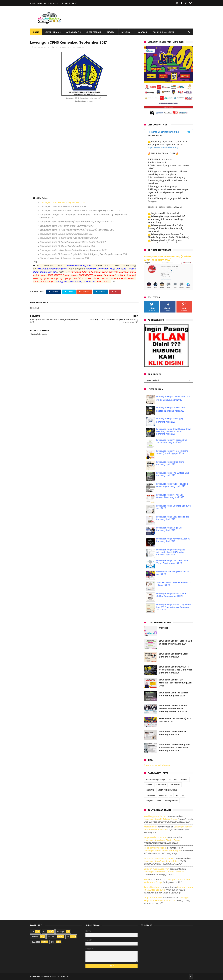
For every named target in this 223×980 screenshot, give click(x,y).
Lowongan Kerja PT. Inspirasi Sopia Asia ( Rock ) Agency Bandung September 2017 (83, 254)
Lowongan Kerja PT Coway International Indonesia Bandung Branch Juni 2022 (173, 709)
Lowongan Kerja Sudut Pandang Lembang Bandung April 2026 (172, 485)
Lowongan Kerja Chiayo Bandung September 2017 (66, 234)
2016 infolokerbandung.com (55, 976)
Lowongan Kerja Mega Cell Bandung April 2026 (169, 529)
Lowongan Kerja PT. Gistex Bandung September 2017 (67, 246)
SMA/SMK (142, 32)
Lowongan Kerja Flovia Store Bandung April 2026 (170, 463)
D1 (170, 779)
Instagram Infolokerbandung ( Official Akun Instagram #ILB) (168, 258)
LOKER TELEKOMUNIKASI (168, 790)
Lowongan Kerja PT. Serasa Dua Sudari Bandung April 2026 (172, 441)
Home (33, 3)
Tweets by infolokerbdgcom (158, 765)
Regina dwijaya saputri (155, 837)
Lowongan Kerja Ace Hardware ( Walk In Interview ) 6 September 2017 (77, 222)
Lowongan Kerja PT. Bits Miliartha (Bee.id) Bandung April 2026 (172, 452)
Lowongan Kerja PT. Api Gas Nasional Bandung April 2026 (170, 496)
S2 (71, 47)
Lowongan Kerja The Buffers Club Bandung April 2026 (173, 474)
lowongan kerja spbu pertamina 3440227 (167, 899)
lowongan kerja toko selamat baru (162, 861)
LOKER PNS (62, 47)
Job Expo (184, 779)
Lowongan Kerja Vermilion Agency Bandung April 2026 (173, 540)
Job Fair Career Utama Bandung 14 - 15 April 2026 (174, 584)
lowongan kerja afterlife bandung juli (163, 851)
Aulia (146, 879)
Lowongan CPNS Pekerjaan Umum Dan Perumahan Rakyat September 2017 (80, 210)
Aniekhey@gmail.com (155, 816)
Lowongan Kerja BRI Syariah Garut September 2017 (67, 226)
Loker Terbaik (93, 32)
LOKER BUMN (175, 785)
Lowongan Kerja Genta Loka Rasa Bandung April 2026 (173, 518)
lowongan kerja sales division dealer (162, 840)
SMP (159, 800)
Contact (163, 628)
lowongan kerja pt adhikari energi (161, 819)
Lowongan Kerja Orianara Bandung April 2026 (173, 507)
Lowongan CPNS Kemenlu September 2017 (62, 202)
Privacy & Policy (69, 3)
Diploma (126, 32)
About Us (42, 3)
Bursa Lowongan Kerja (155, 779)
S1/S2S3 (111, 32)
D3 (56, 47)
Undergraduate (171, 800)
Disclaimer (54, 3)
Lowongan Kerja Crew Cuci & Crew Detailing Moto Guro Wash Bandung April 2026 (173, 431)
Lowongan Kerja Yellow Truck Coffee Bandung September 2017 (73, 250)
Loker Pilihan (52, 32)
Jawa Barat (72, 32)
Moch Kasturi (151, 827)
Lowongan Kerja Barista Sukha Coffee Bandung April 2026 (171, 595)
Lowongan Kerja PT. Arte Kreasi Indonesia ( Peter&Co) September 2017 (77, 230)
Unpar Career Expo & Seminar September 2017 (64, 258)
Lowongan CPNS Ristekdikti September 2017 (63, 207)
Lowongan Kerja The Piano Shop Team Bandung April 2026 (172, 562)
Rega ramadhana (153, 898)
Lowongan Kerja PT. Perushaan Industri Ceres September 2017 (73, 242)
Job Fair (149, 785)
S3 (74, 47)
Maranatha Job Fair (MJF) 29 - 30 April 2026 (173, 573)
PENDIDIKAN (151, 795)
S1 (68, 47)
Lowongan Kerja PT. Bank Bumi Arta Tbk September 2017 (69, 238)
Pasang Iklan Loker (163, 32)
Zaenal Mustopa (152, 887)
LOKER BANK (161, 785)
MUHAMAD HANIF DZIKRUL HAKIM (159, 858)
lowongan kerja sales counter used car (164, 872)
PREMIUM (163, 795)
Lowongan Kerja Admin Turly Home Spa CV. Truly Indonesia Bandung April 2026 (174, 607)
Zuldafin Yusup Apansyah (157, 869)
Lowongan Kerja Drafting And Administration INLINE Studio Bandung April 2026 (171, 552)
